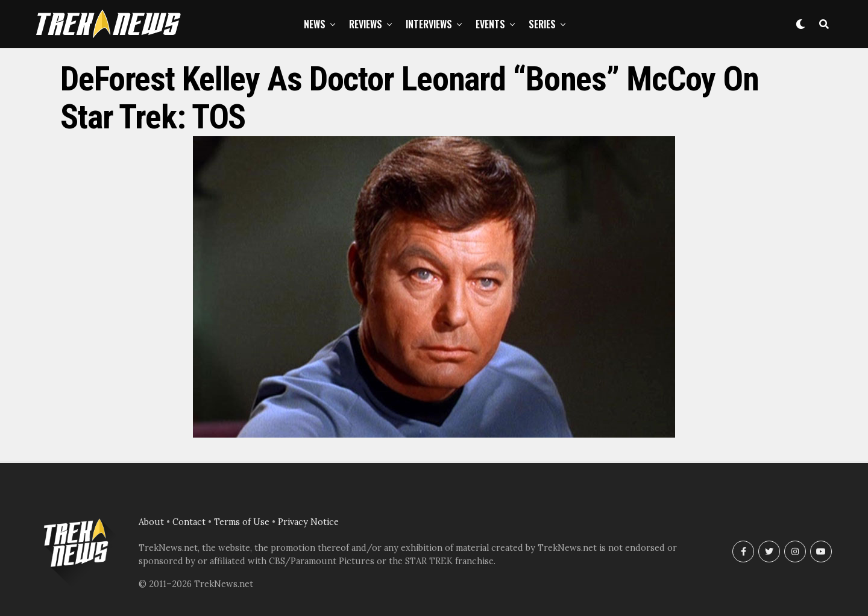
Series (542, 24)
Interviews (429, 24)
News (315, 24)
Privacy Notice (308, 522)
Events (490, 24)
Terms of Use (242, 522)
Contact (189, 522)
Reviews (366, 24)
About (151, 522)
